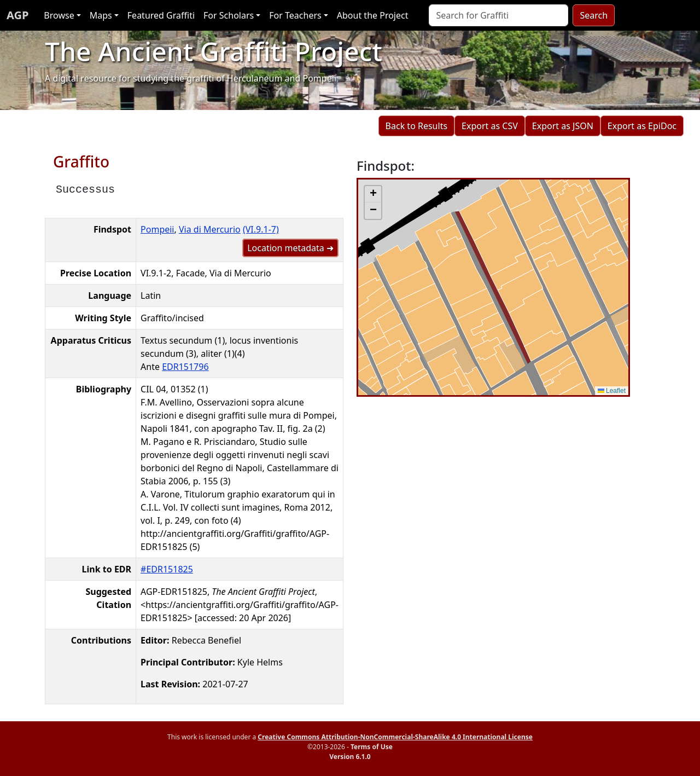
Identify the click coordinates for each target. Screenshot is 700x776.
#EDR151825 (167, 569)
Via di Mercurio (210, 229)
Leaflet (612, 391)
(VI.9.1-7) (261, 229)
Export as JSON (563, 126)
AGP (17, 15)
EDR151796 (185, 367)
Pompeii (157, 229)
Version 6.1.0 (350, 757)
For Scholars (229, 15)
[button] (373, 194)
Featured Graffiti (161, 15)
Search (594, 15)
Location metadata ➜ (290, 248)
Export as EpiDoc (642, 126)
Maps (101, 15)
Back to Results (416, 126)
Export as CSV (490, 126)
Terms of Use (372, 747)
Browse (59, 15)
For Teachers (295, 15)
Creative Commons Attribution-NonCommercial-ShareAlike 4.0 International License (395, 737)
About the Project (373, 15)
